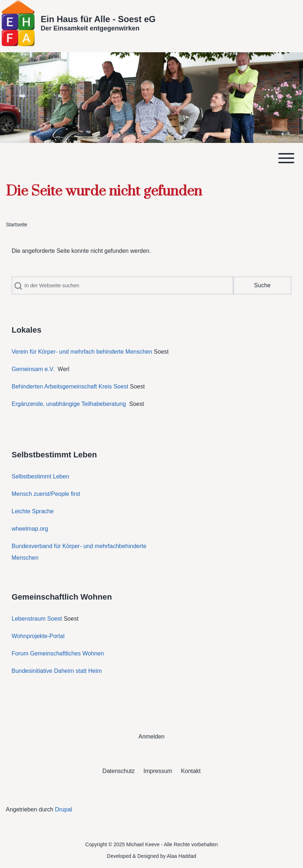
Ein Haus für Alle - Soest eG (98, 19)
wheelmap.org (30, 529)
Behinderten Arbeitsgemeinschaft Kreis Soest (70, 386)
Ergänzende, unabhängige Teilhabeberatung (70, 404)
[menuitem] (151, 737)
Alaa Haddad (181, 856)
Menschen (25, 558)
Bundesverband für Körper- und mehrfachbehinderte (80, 546)
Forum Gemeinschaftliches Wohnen (58, 653)
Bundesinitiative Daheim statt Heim (57, 671)
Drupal (63, 809)
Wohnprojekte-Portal (38, 636)
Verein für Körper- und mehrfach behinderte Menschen (82, 352)
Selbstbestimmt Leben (40, 476)
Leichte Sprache (33, 511)
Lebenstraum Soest (37, 619)
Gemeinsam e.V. (33, 369)
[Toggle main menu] (151, 158)
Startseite (17, 225)
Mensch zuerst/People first (46, 494)
